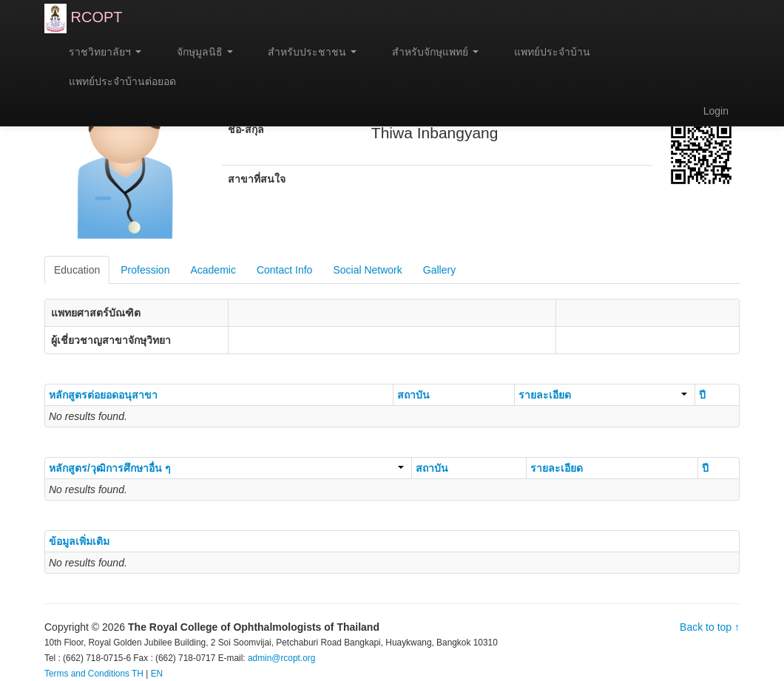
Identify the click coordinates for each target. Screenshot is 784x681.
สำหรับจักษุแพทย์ (429, 52)
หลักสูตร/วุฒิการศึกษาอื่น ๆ (226, 468)
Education (77, 270)
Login (716, 111)
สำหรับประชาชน (306, 52)
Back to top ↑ (710, 627)
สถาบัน (413, 395)
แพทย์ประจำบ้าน (545, 52)
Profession (145, 270)
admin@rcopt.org (281, 658)
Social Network (367, 270)
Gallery (439, 270)
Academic (213, 270)
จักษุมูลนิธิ (198, 52)
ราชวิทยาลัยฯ (98, 52)
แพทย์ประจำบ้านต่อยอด (116, 81)
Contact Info (285, 270)
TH (138, 674)
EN (157, 674)
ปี (702, 395)
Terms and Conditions (87, 674)
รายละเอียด (603, 395)
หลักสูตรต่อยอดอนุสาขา (103, 395)
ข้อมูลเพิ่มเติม (79, 541)
